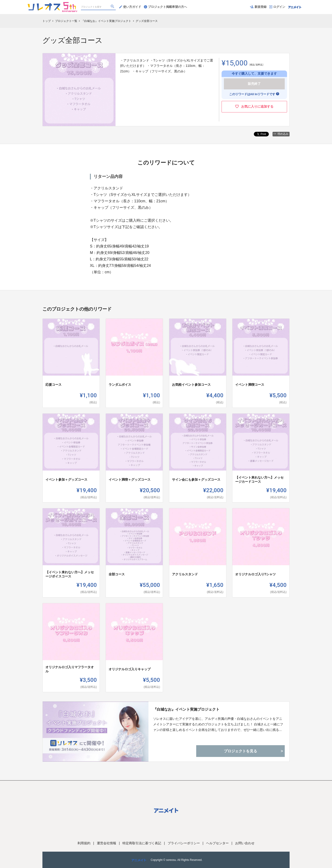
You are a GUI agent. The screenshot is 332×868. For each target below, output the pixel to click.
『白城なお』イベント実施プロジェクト (186, 709)
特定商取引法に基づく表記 (142, 843)
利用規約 (84, 843)
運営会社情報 (107, 843)
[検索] (113, 7)
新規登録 (258, 7)
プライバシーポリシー (184, 843)
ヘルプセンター (217, 843)
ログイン (277, 7)
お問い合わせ (245, 843)
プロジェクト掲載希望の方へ (165, 7)
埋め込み (281, 134)
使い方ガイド (130, 7)
